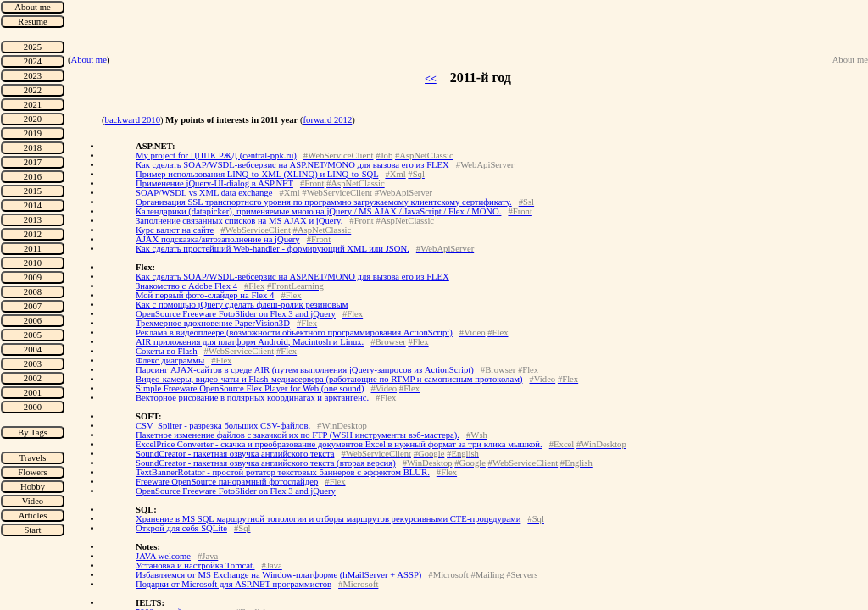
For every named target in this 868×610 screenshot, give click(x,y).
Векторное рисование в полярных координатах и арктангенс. (252, 398)
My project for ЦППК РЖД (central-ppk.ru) (216, 155)
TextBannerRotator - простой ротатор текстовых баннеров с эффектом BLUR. (283, 472)
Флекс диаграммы (170, 360)
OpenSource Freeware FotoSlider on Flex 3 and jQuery (236, 314)
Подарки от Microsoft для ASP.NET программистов (234, 584)
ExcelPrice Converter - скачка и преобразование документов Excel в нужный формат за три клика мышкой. (339, 444)
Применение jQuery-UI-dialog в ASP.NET (214, 183)
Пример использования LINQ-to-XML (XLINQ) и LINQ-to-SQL (257, 174)
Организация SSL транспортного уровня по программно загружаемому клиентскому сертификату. (324, 202)
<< (431, 79)
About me (89, 60)
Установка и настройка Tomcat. (195, 566)
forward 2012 (328, 120)
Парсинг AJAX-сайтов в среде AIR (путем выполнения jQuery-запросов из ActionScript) (305, 370)
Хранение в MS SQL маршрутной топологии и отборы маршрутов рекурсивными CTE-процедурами (328, 519)
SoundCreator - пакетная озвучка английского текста (235, 454)
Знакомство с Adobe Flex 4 (186, 286)
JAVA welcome (163, 556)
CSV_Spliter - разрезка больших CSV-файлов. (223, 426)
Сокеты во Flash (167, 351)
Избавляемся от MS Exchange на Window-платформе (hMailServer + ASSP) (278, 575)
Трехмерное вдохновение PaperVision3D (213, 323)
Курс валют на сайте (175, 230)
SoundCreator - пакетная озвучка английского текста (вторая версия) (266, 463)
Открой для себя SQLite (181, 528)
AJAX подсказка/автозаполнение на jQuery (218, 239)
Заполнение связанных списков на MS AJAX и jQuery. (239, 221)
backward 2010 (133, 120)
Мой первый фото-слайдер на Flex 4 (205, 295)
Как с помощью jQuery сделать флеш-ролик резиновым (242, 305)
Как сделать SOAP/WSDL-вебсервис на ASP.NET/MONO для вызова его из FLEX (292, 165)
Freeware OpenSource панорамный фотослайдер (227, 482)
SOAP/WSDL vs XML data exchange (204, 193)
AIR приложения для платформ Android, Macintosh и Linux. (250, 342)
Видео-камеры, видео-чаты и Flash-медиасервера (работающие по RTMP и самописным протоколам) (329, 379)
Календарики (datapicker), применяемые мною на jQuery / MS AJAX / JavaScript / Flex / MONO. (318, 211)
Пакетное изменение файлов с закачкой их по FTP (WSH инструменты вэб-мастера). (298, 435)
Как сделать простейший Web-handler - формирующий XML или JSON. (273, 249)
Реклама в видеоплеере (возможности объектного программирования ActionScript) (294, 333)
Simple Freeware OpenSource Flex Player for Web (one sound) (250, 388)
